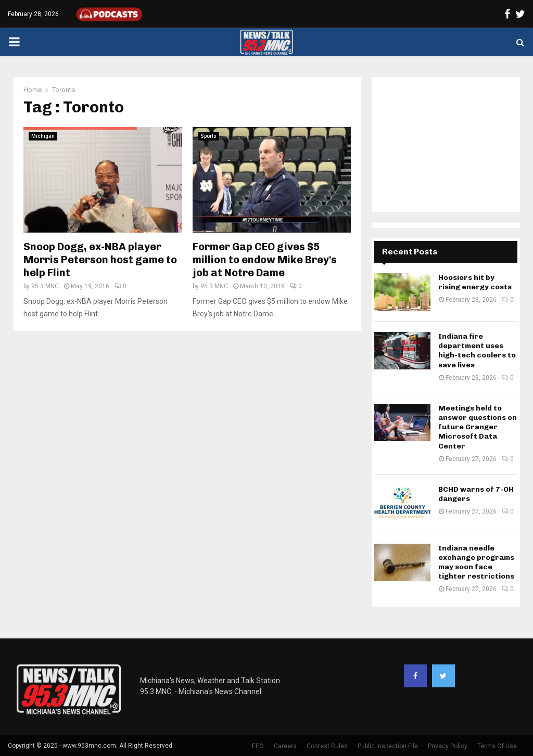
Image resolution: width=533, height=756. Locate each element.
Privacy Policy (448, 746)
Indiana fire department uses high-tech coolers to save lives (477, 351)
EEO (258, 746)
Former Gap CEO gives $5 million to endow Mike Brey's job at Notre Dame (265, 260)
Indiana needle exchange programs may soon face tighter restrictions (476, 562)
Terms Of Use (497, 746)
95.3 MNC (45, 286)
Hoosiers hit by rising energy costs (475, 282)
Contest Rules (327, 746)
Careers (285, 746)
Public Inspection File (388, 746)
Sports (208, 136)
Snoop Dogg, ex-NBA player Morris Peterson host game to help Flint (100, 260)
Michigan (43, 136)
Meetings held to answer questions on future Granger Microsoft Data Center (478, 427)
